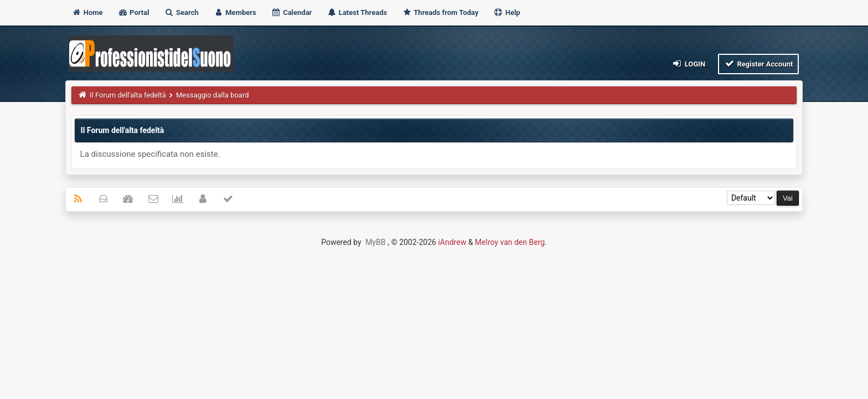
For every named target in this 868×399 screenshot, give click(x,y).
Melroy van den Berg (510, 242)
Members (235, 12)
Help (507, 12)
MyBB (375, 242)
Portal (134, 12)
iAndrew (452, 242)
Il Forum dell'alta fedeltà (128, 95)
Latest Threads (357, 12)
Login (688, 63)
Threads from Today (440, 12)
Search (182, 12)
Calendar (291, 12)
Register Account (759, 63)
